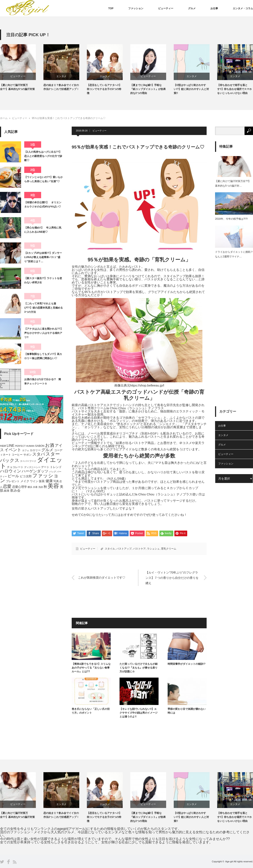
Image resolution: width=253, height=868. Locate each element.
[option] (26, 68)
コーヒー (17, 455)
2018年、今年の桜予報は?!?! (231, 219)
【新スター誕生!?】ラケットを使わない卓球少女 (43, 280)
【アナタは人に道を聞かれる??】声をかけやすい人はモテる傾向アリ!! (44, 333)
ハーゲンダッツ (35, 471)
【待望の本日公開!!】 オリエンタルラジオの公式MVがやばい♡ (43, 205)
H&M (3, 446)
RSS (15, 862)
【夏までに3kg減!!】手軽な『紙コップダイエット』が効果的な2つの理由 (152, 89)
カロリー (35, 450)
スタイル (110, 549)
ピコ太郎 (26, 476)
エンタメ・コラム (243, 8)
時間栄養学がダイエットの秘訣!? (186, 664)
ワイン (34, 481)
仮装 (42, 481)
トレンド (56, 467)
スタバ (39, 454)
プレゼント (13, 481)
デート (45, 467)
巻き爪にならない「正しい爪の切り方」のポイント (91, 711)
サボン (28, 455)
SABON (40, 446)
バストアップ (124, 549)
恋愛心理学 (20, 487)
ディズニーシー (32, 467)
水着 (35, 487)
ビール (13, 476)
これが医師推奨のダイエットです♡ (102, 578)
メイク (25, 481)
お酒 (50, 445)
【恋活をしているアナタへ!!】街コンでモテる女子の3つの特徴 (109, 89)
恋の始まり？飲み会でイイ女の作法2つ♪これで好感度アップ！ (66, 87)
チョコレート (15, 467)
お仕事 (214, 8)
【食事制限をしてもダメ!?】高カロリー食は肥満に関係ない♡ (43, 356)
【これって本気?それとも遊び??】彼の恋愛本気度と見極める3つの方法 (44, 308)
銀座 (7, 491)
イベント (13, 450)
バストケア (139, 549)
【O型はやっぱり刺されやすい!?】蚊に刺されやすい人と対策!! (196, 89)
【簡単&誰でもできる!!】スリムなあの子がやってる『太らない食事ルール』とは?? (91, 668)
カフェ (26, 450)
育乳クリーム (169, 549)
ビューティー (166, 8)
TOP (111, 8)
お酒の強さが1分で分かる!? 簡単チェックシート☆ (43, 381)
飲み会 (15, 490)
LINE (10, 445)
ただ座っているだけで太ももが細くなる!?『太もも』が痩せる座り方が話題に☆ (139, 668)
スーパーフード (28, 461)
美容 (53, 486)
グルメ (192, 8)
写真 (56, 481)
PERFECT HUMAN (25, 446)
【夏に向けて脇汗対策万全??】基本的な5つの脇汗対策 (22, 87)
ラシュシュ (153, 549)
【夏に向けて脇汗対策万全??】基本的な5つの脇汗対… (233, 183)
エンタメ (66, 76)
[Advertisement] (234, 327)
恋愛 (7, 486)
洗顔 (41, 487)
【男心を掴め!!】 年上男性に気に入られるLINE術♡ (43, 230)
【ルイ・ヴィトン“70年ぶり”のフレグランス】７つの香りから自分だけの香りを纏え (172, 578)
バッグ (53, 472)
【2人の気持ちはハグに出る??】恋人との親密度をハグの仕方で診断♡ (43, 156)
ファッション (136, 8)
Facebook (8, 862)
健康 (49, 481)
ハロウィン (11, 471)
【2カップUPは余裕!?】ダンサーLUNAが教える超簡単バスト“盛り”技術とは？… (43, 257)
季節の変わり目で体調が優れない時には (187, 711)
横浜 (30, 487)
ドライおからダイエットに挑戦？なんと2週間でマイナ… (234, 254)
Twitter (2, 862)
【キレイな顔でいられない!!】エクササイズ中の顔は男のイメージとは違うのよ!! (139, 713)
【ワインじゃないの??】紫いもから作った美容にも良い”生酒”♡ (44, 179)
